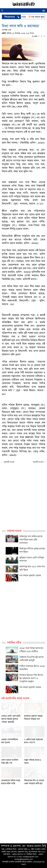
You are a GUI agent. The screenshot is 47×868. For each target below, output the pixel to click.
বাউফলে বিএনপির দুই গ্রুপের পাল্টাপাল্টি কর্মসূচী (31, 659)
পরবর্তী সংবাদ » (39, 462)
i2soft (24, 864)
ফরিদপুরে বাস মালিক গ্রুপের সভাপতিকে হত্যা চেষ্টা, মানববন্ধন (31, 540)
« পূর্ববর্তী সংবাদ (8, 462)
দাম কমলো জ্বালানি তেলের (30, 575)
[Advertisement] (23, 500)
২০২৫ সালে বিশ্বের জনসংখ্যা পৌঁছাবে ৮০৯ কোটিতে (31, 650)
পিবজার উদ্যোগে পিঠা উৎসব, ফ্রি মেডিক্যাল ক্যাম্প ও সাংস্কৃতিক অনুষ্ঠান (31, 678)
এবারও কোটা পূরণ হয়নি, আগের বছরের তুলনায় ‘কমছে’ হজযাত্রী (11, 719)
